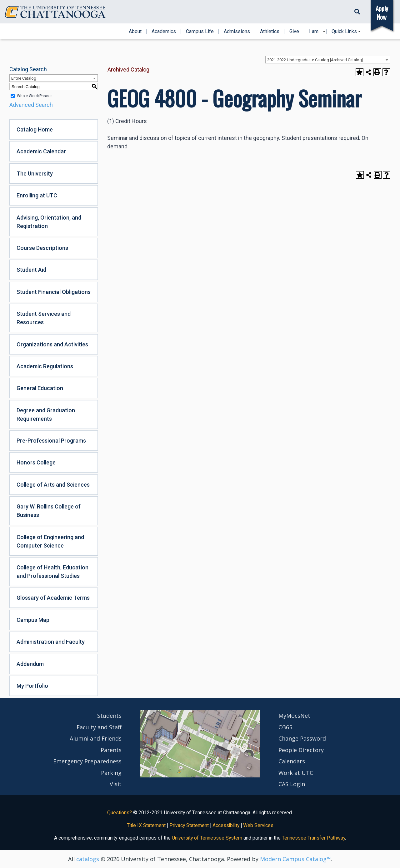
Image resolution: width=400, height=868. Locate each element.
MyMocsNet (294, 716)
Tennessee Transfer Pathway (313, 838)
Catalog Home (35, 129)
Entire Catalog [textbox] (24, 78)
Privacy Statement (189, 825)
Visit (116, 784)
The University (35, 174)
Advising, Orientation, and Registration (49, 222)
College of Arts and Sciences (53, 485)
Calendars (292, 761)
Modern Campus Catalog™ (295, 859)
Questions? (120, 813)
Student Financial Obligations (54, 292)
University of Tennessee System (207, 838)
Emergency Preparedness (87, 761)
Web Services (258, 825)
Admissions (237, 32)
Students (109, 716)
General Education (40, 388)
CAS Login (292, 784)
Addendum (30, 664)
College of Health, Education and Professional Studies (52, 572)
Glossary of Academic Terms (53, 598)
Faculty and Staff (99, 727)
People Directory (301, 750)
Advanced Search (31, 105)
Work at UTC (296, 773)
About (135, 32)
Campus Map (33, 620)
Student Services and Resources (44, 318)
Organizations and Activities (52, 344)
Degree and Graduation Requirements (46, 414)
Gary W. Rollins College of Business (49, 511)
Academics (164, 32)
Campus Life (200, 32)
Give (294, 32)
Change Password (302, 738)
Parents (111, 750)
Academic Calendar (41, 151)
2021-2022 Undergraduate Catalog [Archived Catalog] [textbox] (315, 60)
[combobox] (328, 60)
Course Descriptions (42, 248)
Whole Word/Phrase (34, 96)
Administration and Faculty (51, 642)
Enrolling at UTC (37, 195)
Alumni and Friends (96, 738)
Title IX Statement (146, 825)
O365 (285, 727)
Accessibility (226, 825)
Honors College (36, 462)
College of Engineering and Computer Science (50, 541)
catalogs (88, 859)
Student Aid (31, 270)
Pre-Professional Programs (51, 441)
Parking (111, 773)
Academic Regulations (45, 366)
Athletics (270, 32)
